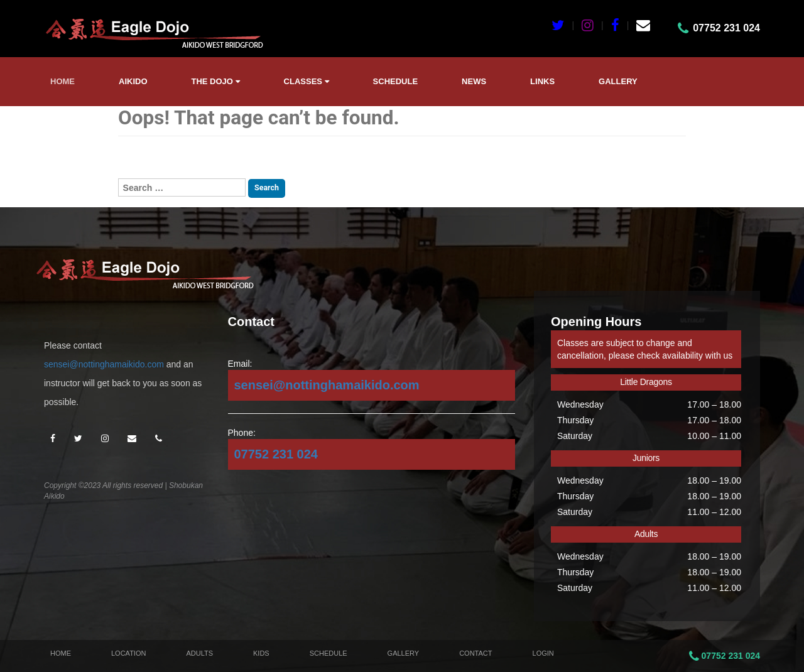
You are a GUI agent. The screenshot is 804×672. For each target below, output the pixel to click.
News (474, 81)
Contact (475, 653)
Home (62, 81)
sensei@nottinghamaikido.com (104, 364)
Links (542, 81)
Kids (261, 653)
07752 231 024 (276, 454)
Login (543, 653)
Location (128, 653)
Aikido (133, 81)
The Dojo (216, 81)
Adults (199, 653)
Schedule (396, 81)
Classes (307, 81)
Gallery (618, 81)
